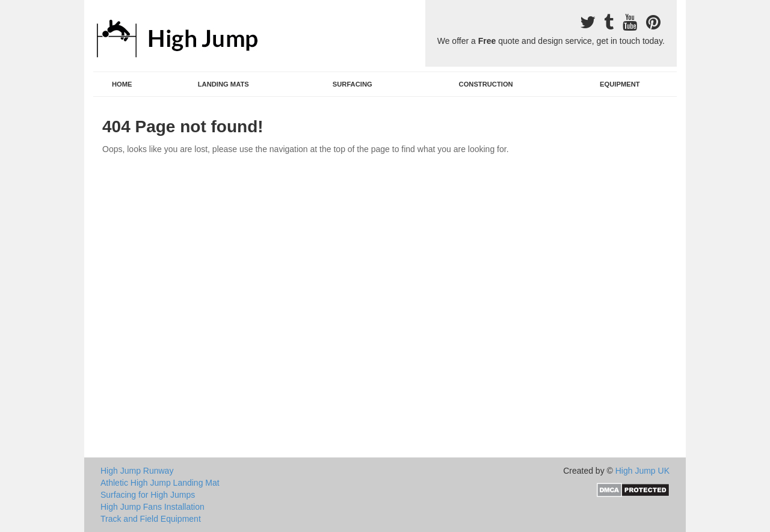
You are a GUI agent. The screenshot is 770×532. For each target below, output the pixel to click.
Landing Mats (223, 84)
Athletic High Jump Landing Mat (160, 483)
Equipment (620, 84)
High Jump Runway (137, 471)
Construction (486, 84)
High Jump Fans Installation (152, 507)
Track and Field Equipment (151, 519)
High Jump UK (642, 471)
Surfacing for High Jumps (148, 495)
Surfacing (353, 84)
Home (122, 84)
